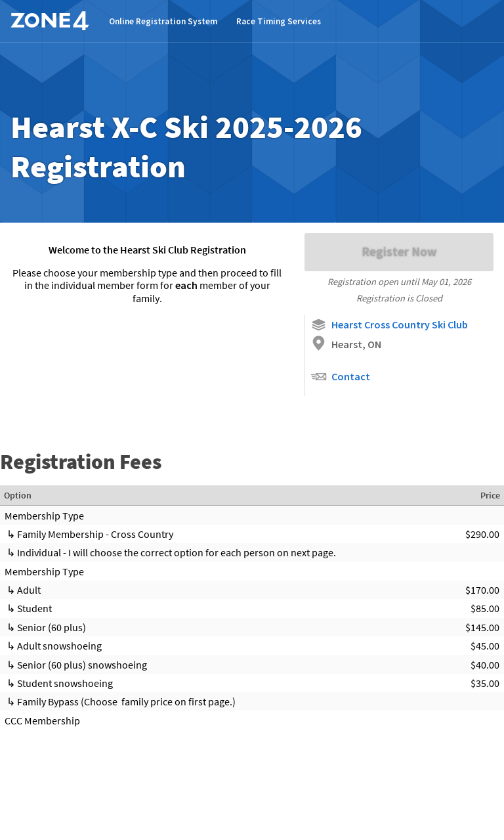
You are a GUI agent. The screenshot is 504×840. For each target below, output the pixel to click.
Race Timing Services (279, 21)
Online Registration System (163, 21)
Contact (340, 377)
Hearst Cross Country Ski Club (389, 325)
